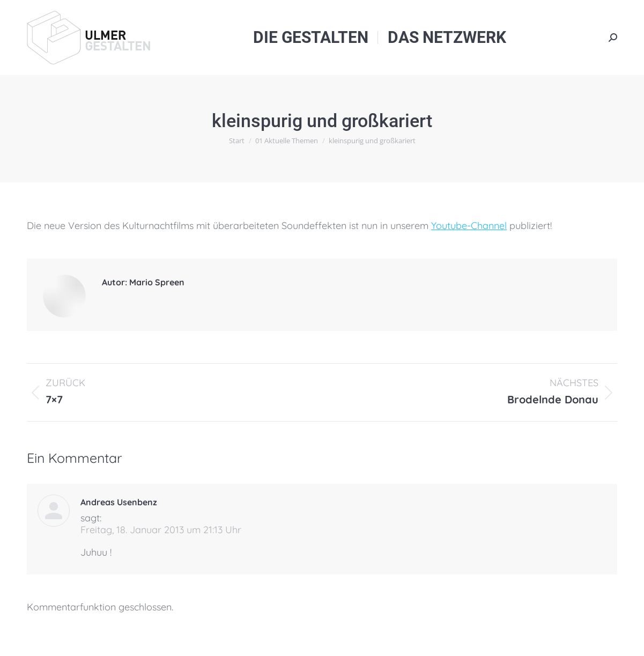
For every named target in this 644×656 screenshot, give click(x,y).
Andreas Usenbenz (119, 502)
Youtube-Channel (469, 226)
